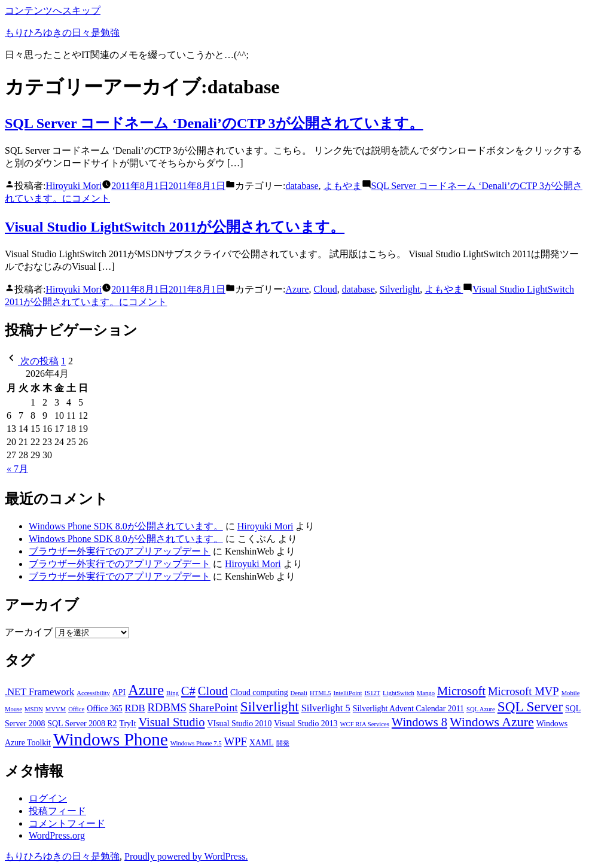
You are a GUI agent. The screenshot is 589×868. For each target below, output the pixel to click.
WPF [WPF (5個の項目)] (236, 741)
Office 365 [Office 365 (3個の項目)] (104, 709)
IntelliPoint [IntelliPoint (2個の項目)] (348, 693)
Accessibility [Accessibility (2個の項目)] (93, 693)
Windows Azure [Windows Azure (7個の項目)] (492, 722)
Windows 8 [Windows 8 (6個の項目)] (419, 722)
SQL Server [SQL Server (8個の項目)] (530, 706)
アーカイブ (29, 632)
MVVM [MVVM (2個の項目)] (56, 709)
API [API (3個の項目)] (119, 692)
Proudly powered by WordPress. (186, 856)
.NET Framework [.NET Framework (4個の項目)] (39, 692)
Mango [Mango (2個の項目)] (426, 693)
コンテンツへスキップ (53, 10)
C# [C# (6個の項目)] (188, 691)
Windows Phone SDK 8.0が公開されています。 (126, 526)
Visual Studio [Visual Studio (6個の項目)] (172, 722)
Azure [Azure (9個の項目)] (146, 690)
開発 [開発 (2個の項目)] (283, 743)
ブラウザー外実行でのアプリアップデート (120, 551)
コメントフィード (67, 823)
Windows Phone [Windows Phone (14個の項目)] (111, 739)
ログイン (48, 798)
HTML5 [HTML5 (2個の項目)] (321, 693)
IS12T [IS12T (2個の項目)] (372, 693)
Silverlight (400, 289)
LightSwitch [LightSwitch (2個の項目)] (399, 693)
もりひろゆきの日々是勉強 (62, 33)
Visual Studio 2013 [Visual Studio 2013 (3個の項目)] (306, 724)
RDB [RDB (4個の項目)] (135, 708)
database (302, 186)
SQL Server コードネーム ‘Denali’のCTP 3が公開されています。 (214, 123)
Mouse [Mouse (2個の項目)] (13, 709)
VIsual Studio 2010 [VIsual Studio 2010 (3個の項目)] (240, 724)
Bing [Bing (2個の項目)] (173, 693)
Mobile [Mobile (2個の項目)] (571, 693)
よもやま (343, 186)
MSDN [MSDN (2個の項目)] (34, 709)
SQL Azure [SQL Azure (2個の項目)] (481, 709)
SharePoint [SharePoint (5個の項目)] (213, 707)
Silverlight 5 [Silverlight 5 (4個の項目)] (326, 708)
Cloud (326, 289)
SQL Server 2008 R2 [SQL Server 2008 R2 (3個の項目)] (82, 724)
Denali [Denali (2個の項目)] (299, 693)
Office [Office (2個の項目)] (76, 709)
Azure (297, 289)
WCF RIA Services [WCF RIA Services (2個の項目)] (365, 724)
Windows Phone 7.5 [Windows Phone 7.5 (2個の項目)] (196, 743)
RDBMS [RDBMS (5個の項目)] (167, 707)
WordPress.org (57, 835)
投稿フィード (57, 811)
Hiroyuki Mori (74, 186)
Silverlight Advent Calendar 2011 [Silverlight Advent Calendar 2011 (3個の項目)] (408, 709)
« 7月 (17, 469)
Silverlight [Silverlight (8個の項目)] (270, 706)
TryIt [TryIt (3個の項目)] (128, 724)
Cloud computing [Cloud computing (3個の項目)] (259, 692)
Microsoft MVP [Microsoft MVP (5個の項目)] (524, 691)
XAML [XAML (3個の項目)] (262, 743)
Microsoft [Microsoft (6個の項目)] (461, 691)
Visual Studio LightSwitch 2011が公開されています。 (175, 227)
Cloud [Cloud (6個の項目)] (213, 691)
